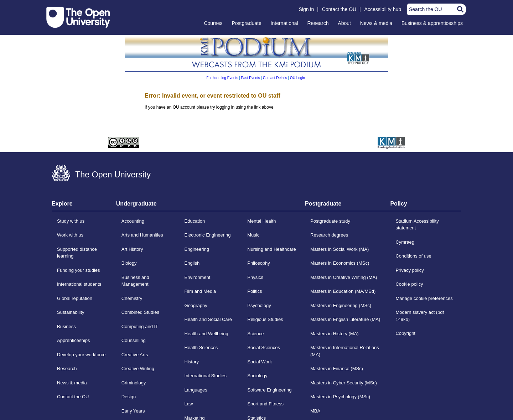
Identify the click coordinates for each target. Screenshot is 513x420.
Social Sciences (264, 348)
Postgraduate (246, 23)
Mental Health (261, 221)
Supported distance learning (77, 253)
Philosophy (259, 263)
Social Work (260, 362)
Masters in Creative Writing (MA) (344, 277)
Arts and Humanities (142, 235)
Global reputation (75, 298)
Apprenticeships (73, 340)
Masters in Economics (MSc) (340, 263)
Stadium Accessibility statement (417, 225)
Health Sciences (201, 348)
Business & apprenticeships (432, 23)
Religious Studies (265, 319)
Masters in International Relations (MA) (345, 351)
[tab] (84, 206)
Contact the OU (339, 9)
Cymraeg (405, 242)
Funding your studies (79, 270)
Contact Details (275, 78)
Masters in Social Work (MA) (340, 249)
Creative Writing (138, 369)
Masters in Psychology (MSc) (340, 397)
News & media (376, 23)
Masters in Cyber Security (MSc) (344, 383)
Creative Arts (135, 355)
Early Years (133, 411)
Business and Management (135, 281)
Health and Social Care (208, 319)
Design (129, 397)
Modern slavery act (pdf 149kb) (420, 316)
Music (253, 235)
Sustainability (71, 312)
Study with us (71, 221)
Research (318, 23)
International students (79, 284)
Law (189, 404)
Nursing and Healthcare (271, 249)
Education (195, 221)
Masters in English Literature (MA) (345, 319)
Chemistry (132, 298)
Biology (129, 263)
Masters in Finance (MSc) (337, 369)
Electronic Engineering (208, 235)
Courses (213, 23)
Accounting (133, 221)
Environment (198, 277)
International (284, 23)
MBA (315, 411)
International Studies (206, 376)
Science (255, 334)
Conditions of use (413, 256)
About (344, 23)
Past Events (250, 78)
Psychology (259, 305)
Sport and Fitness (265, 404)
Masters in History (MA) (335, 334)
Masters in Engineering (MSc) (341, 305)
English (192, 263)
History (192, 362)
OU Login (297, 78)
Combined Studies (140, 312)
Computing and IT (140, 326)
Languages (196, 390)
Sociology (257, 376)
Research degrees (329, 235)
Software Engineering (269, 390)
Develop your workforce (81, 355)
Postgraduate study (330, 221)
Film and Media (200, 291)
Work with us (70, 235)
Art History (132, 249)
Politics (255, 291)
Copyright (405, 333)
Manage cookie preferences (424, 298)
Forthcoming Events (222, 78)
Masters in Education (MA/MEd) (343, 291)
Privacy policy (410, 270)
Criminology (134, 383)
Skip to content (46, 6)
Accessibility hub (383, 9)
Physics (255, 277)
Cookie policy (409, 284)
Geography (196, 305)
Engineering (197, 249)
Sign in (306, 9)
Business (66, 326)
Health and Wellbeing (206, 334)
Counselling (134, 340)
